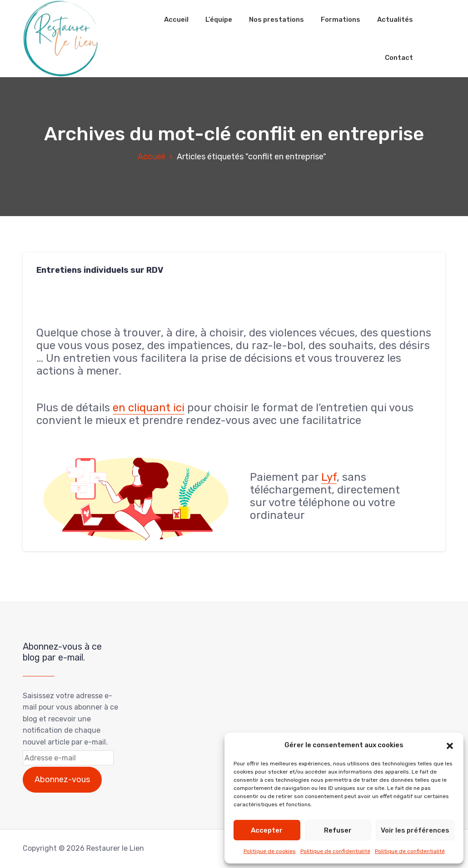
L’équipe (219, 20)
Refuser (338, 830)
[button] (450, 745)
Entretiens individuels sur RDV (100, 270)
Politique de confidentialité (335, 851)
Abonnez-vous (62, 779)
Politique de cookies (270, 851)
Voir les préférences (415, 830)
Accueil (176, 20)
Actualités (395, 20)
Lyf (329, 477)
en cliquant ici (149, 408)
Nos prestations (276, 20)
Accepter (267, 830)
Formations (341, 20)
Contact (399, 58)
